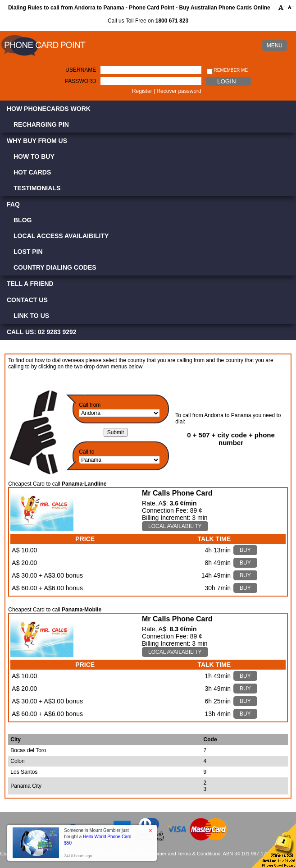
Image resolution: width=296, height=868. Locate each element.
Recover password (179, 91)
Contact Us (27, 300)
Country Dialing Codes (55, 267)
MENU (275, 46)
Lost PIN (28, 252)
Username (81, 70)
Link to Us (31, 316)
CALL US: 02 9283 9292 (42, 332)
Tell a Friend (30, 284)
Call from (90, 405)
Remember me (227, 71)
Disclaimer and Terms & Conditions (182, 854)
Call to (87, 452)
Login (226, 81)
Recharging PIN (41, 124)
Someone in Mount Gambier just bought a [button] (98, 837)
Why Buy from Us (37, 141)
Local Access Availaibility (61, 236)
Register (142, 91)
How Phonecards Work (49, 109)
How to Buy (34, 156)
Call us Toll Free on (148, 21)
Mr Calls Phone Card (177, 493)
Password (80, 81)
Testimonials (37, 188)
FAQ (13, 204)
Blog (23, 220)
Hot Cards (32, 172)
